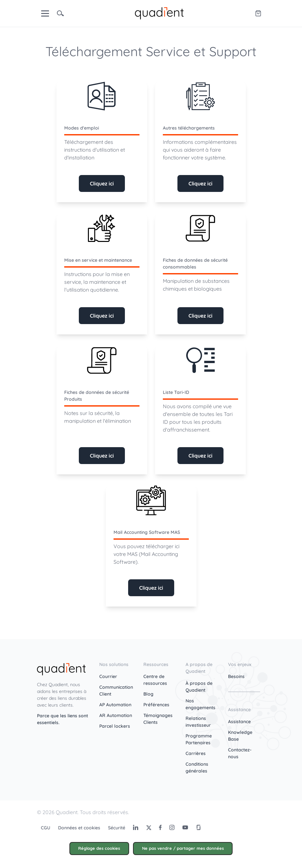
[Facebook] (160, 827)
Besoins (236, 676)
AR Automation (116, 715)
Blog (148, 694)
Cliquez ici (102, 183)
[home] (159, 13)
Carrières (196, 753)
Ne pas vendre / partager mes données (183, 848)
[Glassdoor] (199, 827)
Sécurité (117, 828)
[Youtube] (185, 827)
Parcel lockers (115, 726)
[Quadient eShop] (258, 13)
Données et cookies (79, 828)
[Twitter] (149, 827)
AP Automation (115, 705)
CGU (46, 828)
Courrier (108, 676)
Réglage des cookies (99, 848)
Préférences (156, 705)
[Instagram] (172, 827)
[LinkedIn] (136, 827)
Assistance (239, 722)
